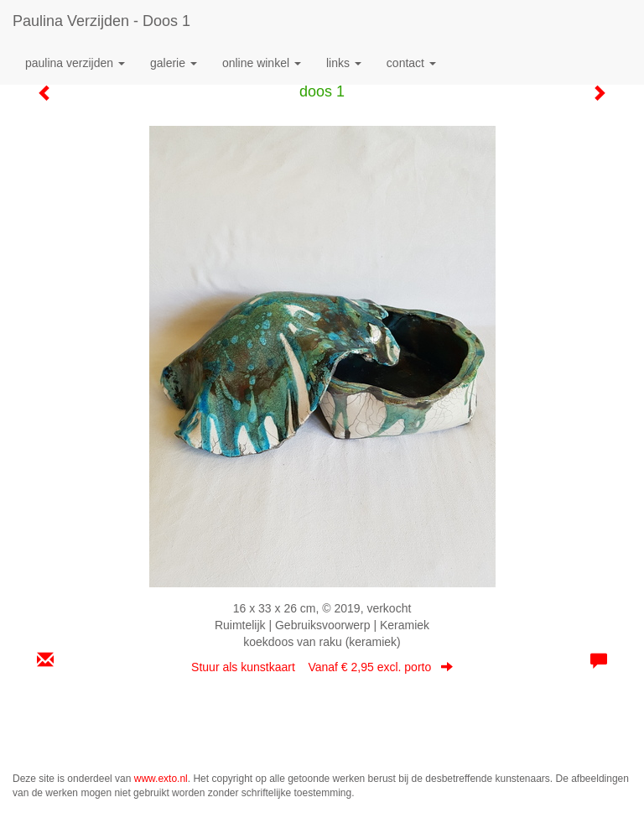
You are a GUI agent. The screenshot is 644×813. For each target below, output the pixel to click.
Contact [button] (411, 63)
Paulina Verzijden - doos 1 (101, 21)
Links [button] (344, 63)
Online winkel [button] (262, 63)
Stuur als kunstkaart (322, 667)
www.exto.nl (161, 779)
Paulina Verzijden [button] (75, 63)
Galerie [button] (174, 63)
